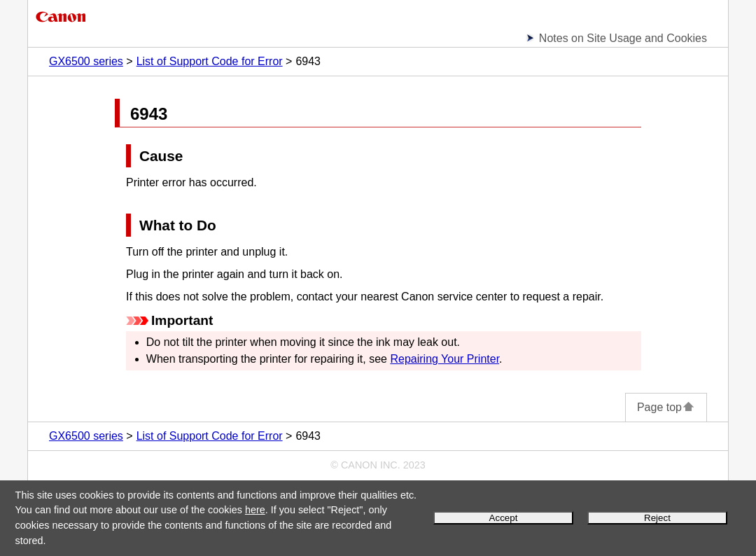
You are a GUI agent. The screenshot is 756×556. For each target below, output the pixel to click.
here (255, 510)
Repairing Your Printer (444, 359)
